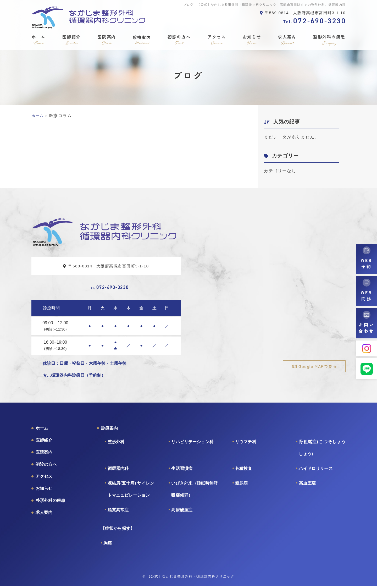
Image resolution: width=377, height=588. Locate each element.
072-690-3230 (109, 288)
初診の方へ (179, 40)
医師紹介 (71, 40)
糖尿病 (241, 485)
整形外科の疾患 (329, 40)
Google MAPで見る (317, 366)
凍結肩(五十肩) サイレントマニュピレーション (131, 491)
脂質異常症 (118, 512)
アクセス (217, 40)
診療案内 (142, 40)
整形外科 (116, 444)
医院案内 (107, 40)
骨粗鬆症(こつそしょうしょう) (322, 450)
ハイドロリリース (316, 471)
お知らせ (252, 40)
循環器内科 (118, 471)
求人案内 (287, 40)
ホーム (38, 40)
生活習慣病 (182, 471)
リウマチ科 (246, 444)
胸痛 (108, 545)
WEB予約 (367, 263)
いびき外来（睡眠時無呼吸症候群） (195, 491)
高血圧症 (307, 485)
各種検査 (244, 471)
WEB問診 (367, 295)
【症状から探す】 (118, 531)
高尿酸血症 (182, 512)
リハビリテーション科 (192, 444)
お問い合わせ (367, 328)
